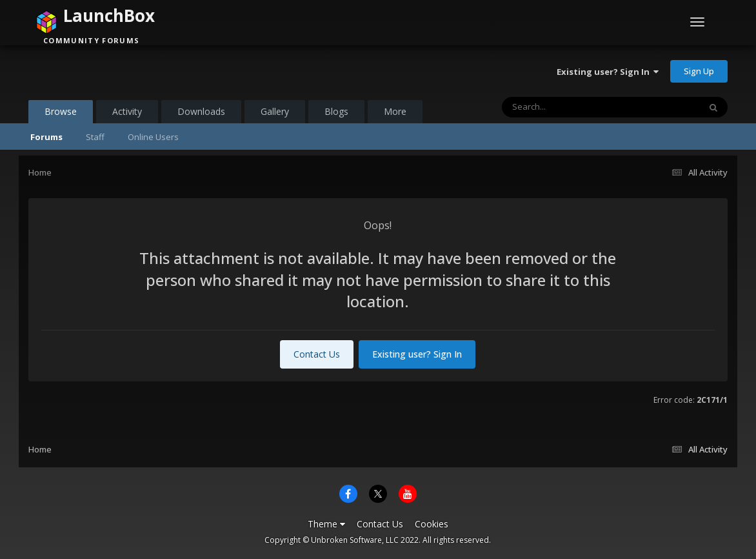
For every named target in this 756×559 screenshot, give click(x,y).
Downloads (201, 111)
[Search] (567, 107)
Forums (46, 137)
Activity (127, 111)
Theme (326, 524)
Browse (61, 114)
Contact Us (317, 354)
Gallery (275, 111)
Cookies (432, 524)
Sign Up (699, 71)
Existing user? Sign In (608, 72)
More (395, 111)
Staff (95, 137)
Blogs (336, 111)
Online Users (153, 137)
